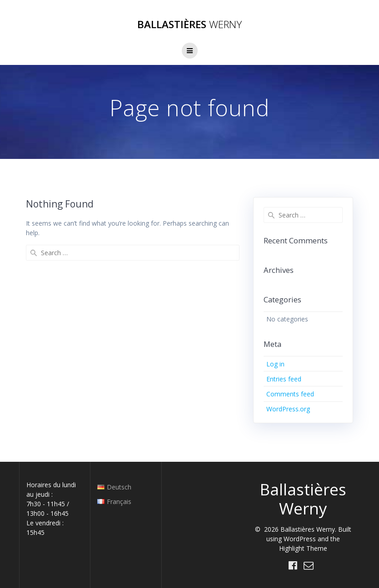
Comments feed (290, 394)
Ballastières (189, 25)
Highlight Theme (303, 548)
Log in (275, 364)
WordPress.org (288, 409)
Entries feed (284, 379)
